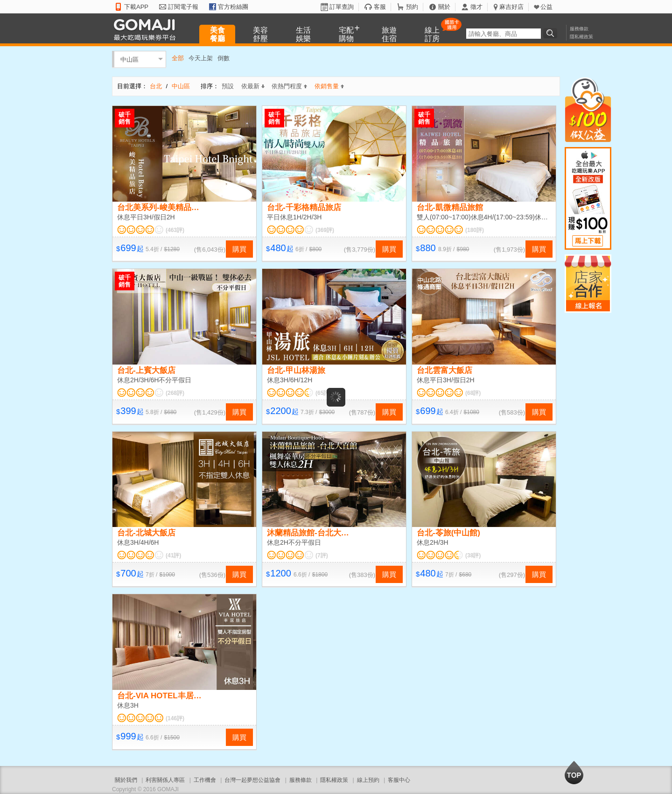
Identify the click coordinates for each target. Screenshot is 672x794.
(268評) (175, 393)
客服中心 (399, 780)
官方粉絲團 (233, 7)
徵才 (476, 7)
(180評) (475, 230)
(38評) (473, 555)
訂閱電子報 (183, 7)
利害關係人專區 (165, 780)
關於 (444, 7)
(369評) (325, 230)
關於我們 (126, 780)
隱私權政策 (581, 37)
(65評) (323, 393)
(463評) (175, 230)
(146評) (175, 718)
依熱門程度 (289, 86)
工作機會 (205, 780)
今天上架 (201, 58)
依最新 (253, 86)
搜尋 (552, 33)
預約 (412, 7)
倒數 (224, 58)
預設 (228, 86)
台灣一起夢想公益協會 (252, 780)
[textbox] (504, 34)
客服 (380, 7)
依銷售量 (329, 86)
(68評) (473, 393)
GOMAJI (147, 29)
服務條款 (579, 29)
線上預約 (368, 780)
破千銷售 (125, 118)
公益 (546, 7)
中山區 (129, 59)
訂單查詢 (342, 7)
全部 (178, 58)
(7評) (322, 555)
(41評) (173, 555)
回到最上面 (574, 773)
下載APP (136, 7)
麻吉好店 (511, 7)
